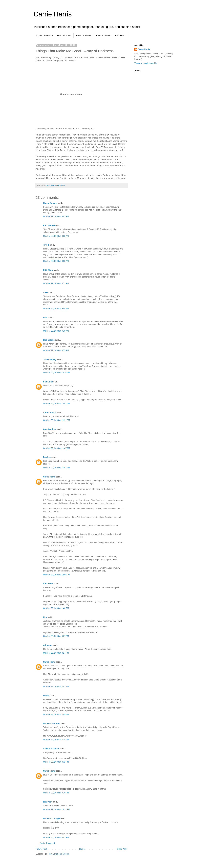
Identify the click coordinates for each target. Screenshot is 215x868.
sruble (46, 696)
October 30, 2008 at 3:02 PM (56, 837)
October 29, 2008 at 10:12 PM (57, 809)
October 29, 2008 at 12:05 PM (57, 575)
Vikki (46, 292)
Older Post (122, 849)
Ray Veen (48, 802)
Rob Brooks (49, 340)
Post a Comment (47, 843)
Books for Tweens (84, 36)
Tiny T (46, 245)
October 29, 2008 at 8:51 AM (56, 283)
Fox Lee (47, 457)
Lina (45, 318)
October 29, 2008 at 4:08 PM (56, 715)
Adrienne (48, 645)
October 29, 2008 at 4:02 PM (56, 687)
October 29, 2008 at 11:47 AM (56, 448)
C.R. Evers (48, 584)
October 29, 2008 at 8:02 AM (56, 216)
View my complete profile (146, 63)
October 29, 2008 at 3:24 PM (56, 653)
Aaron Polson (50, 413)
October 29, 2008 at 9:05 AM (56, 309)
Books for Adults (104, 36)
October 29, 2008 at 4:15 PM (56, 740)
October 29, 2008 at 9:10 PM (56, 793)
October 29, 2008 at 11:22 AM (56, 420)
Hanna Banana (50, 203)
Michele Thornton (52, 723)
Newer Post (42, 849)
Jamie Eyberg (50, 359)
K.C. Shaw (48, 270)
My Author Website (44, 36)
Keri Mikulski (49, 225)
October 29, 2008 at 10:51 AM (56, 404)
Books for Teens (64, 36)
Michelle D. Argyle (52, 818)
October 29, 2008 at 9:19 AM (56, 331)
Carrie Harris (53, 14)
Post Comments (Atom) (58, 854)
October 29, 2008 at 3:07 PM (56, 636)
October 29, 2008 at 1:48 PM (56, 608)
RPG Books (120, 36)
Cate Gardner (50, 429)
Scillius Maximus (51, 749)
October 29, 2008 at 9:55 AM (56, 350)
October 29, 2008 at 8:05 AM (56, 236)
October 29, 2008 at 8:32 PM (56, 762)
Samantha (48, 382)
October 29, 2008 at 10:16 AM (56, 373)
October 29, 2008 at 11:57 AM (56, 468)
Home (82, 849)
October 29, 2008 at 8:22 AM (56, 261)
